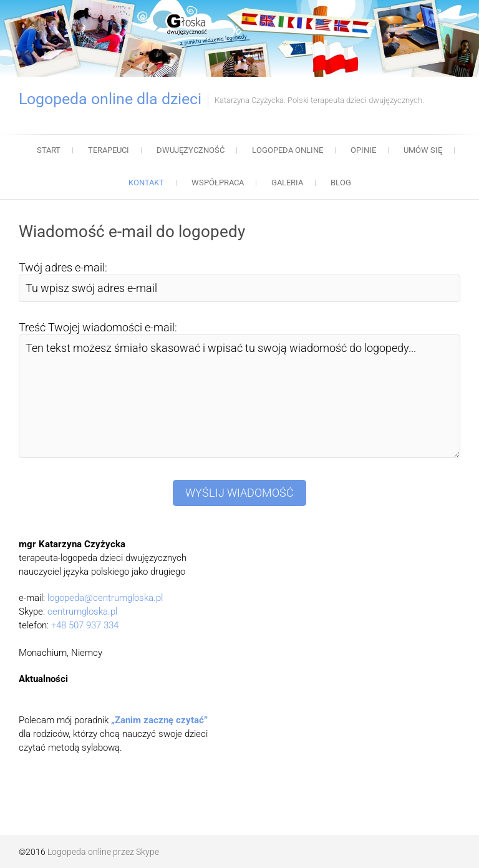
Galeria (287, 183)
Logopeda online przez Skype (103, 852)
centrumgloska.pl (82, 612)
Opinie (363, 150)
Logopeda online (288, 150)
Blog (341, 183)
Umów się (423, 150)
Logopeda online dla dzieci (110, 99)
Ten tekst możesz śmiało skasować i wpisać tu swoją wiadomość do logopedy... (239, 396)
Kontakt (146, 183)
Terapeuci (109, 150)
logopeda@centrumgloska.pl (105, 598)
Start (49, 150)
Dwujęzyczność (191, 150)
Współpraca (218, 183)
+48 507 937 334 (85, 625)
